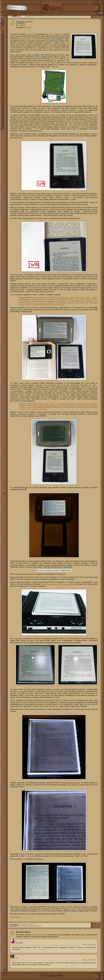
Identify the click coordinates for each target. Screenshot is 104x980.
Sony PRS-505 (28, 27)
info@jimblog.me (17, 8)
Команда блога (28, 13)
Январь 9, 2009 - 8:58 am (89, 944)
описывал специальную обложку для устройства (58, 584)
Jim (17, 957)
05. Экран (21, 25)
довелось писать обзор (43, 63)
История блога (44, 13)
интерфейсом (58, 34)
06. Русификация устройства (27, 924)
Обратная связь (12, 13)
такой (39, 910)
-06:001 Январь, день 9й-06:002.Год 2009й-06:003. (24, 22)
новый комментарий (39, 934)
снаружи (30, 34)
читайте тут (51, 301)
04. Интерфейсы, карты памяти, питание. (31, 925)
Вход (97, 2)
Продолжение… (16, 916)
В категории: (24, 28)
